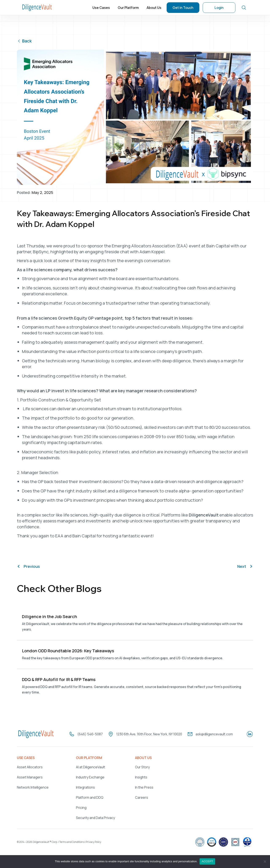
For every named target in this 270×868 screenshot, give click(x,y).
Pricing (81, 807)
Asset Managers (30, 776)
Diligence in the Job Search (49, 617)
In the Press (144, 786)
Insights (141, 776)
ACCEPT (207, 861)
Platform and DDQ (90, 796)
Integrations (85, 786)
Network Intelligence (33, 786)
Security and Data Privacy (95, 817)
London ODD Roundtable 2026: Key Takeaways (68, 650)
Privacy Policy (94, 841)
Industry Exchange (90, 776)
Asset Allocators (30, 766)
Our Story (142, 766)
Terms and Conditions (72, 841)
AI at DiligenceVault (90, 766)
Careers (142, 796)
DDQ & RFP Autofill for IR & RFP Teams (59, 679)
